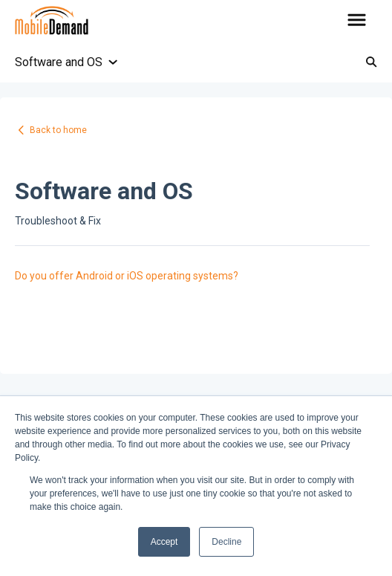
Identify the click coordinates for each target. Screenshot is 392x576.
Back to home (58, 130)
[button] (357, 21)
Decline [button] (226, 542)
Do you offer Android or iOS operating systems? (127, 276)
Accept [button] (164, 542)
